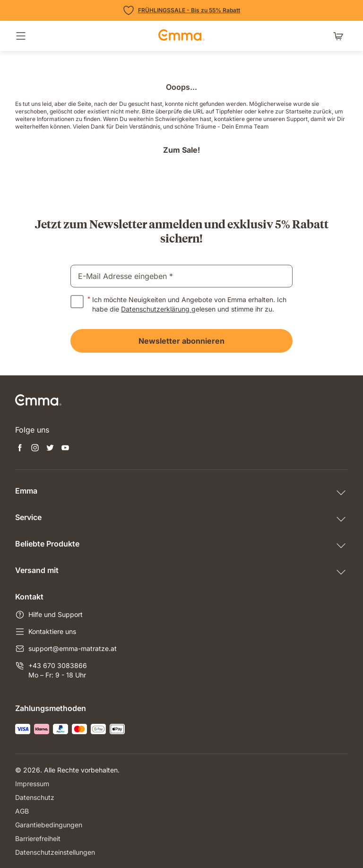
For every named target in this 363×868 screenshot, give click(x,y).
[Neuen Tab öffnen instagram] (35, 449)
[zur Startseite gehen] (181, 36)
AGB (22, 811)
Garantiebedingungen (49, 825)
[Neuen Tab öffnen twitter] (50, 449)
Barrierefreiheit (38, 838)
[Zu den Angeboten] (181, 10)
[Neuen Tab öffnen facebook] (20, 449)
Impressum (32, 784)
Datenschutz (35, 797)
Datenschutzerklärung (156, 309)
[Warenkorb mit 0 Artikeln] (340, 36)
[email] (181, 276)
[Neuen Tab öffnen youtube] (65, 449)
